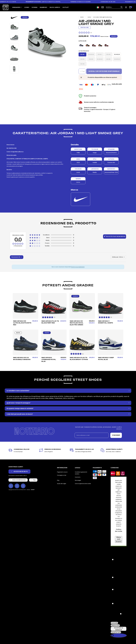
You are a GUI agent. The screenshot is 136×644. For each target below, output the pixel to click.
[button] (19, 472)
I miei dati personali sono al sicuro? (20, 414)
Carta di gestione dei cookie (83, 484)
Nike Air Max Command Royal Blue (49, 359)
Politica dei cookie (119, 530)
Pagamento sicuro (62, 472)
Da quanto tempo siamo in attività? (20, 408)
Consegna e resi (62, 475)
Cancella (114, 623)
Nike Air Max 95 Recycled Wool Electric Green (77, 323)
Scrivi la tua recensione (115, 236)
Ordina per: (115, 257)
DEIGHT (33, 490)
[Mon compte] (126, 7)
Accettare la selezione (119, 629)
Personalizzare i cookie (120, 534)
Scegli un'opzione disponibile (104, 71)
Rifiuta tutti (119, 538)
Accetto (119, 542)
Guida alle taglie (117, 84)
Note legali (78, 480)
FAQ (58, 480)
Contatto (78, 477)
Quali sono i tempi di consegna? (18, 403)
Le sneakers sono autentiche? (18, 391)
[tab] (68, 391)
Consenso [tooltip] (114, 551)
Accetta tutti (116, 632)
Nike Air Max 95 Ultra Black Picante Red (22, 323)
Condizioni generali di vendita (81, 473)
